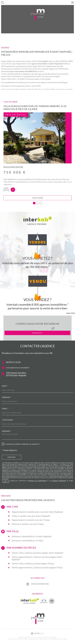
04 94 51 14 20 (13, 363)
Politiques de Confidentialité (37, 481)
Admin (41, 640)
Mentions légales (33, 640)
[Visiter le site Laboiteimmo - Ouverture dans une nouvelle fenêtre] (37, 634)
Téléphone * (8, 420)
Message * (7, 432)
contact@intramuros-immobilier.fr (18, 368)
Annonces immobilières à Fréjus (28, 541)
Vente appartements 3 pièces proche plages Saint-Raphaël (37, 559)
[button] (34, 204)
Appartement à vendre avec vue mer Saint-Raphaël (37, 512)
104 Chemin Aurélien (16, 375)
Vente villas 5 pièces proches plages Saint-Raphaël (37, 553)
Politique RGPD (56, 640)
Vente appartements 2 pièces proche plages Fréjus (37, 568)
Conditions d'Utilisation (59, 481)
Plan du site (22, 640)
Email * (5, 409)
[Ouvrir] (2, 2)
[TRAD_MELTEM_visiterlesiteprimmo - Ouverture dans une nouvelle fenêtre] (44, 602)
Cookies (65, 640)
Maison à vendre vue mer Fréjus (28, 525)
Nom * (5, 387)
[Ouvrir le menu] (73, 2)
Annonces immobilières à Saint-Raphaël (32, 537)
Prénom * (6, 398)
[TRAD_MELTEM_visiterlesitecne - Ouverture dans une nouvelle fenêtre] (52, 602)
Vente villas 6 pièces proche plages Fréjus (33, 564)
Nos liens (47, 640)
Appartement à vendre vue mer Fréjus (31, 521)
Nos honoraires (13, 640)
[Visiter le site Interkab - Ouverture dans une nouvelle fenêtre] (30, 602)
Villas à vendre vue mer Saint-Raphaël (31, 517)
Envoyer (12, 458)
